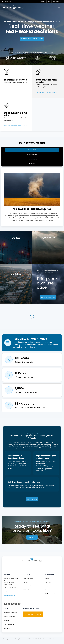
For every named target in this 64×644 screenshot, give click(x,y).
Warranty (7, 623)
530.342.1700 (8, 2)
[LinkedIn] (9, 607)
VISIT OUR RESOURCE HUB (33, 617)
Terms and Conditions (10, 615)
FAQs (47, 589)
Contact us (32, 540)
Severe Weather (32, 154)
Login (49, 2)
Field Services (27, 593)
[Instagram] (19, 607)
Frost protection (32, 159)
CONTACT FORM (9, 599)
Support (43, 2)
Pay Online (56, 2)
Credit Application (9, 627)
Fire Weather (32, 150)
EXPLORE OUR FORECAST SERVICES (47, 93)
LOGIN (6, 595)
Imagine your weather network (15, 88)
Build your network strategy (32, 39)
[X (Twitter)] (16, 607)
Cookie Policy (29, 642)
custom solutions (48, 297)
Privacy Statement (9, 619)
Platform (25, 585)
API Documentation (51, 597)
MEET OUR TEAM (32, 502)
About (47, 581)
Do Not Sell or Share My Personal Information (44, 642)
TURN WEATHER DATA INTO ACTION (15, 126)
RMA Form (7, 631)
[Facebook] (5, 607)
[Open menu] (59, 7)
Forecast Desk (27, 589)
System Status (49, 593)
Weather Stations (28, 581)
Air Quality (32, 164)
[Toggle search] (61, 2)
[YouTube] (12, 607)
